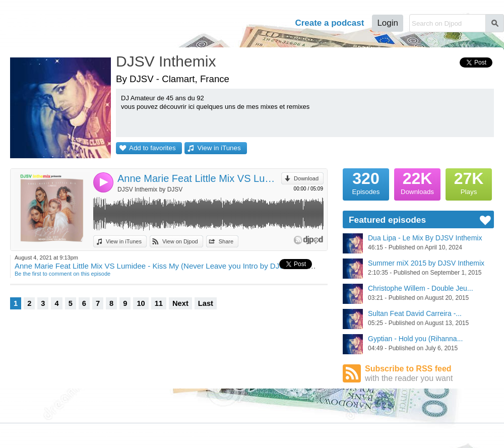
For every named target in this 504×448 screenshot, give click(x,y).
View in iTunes (219, 148)
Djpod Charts (16, 402)
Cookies (128, 433)
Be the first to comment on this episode (62, 274)
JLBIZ (29, 433)
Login (388, 23)
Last (206, 303)
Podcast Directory (82, 402)
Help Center (259, 433)
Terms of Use (63, 433)
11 (159, 303)
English (494, 433)
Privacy (99, 433)
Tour (241, 23)
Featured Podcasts (23, 411)
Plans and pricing (171, 433)
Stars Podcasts (79, 411)
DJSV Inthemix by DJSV (150, 189)
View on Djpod (180, 241)
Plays (469, 182)
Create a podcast (329, 23)
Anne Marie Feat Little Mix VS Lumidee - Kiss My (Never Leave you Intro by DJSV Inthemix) (199, 178)
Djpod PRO (218, 433)
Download (306, 178)
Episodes (366, 182)
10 (141, 303)
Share (226, 241)
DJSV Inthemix (166, 61)
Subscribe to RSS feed (429, 374)
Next (180, 303)
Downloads (417, 182)
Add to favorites (152, 148)
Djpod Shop (136, 402)
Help (273, 23)
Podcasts (200, 23)
